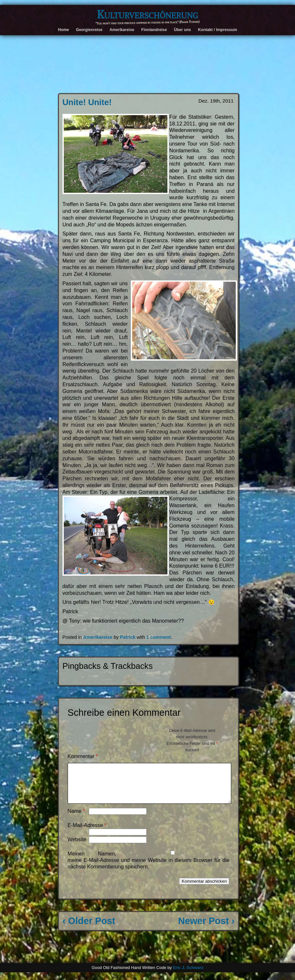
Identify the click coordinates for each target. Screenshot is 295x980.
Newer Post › (206, 929)
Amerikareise (122, 30)
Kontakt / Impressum (217, 30)
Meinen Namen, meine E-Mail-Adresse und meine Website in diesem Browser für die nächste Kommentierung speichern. (149, 868)
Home (63, 30)
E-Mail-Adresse (87, 833)
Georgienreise (89, 30)
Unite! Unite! (87, 102)
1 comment (159, 637)
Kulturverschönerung (147, 14)
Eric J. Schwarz (188, 975)
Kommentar (83, 756)
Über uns (182, 30)
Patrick (128, 637)
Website (77, 847)
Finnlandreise (154, 30)
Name (76, 819)
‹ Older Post (89, 929)
